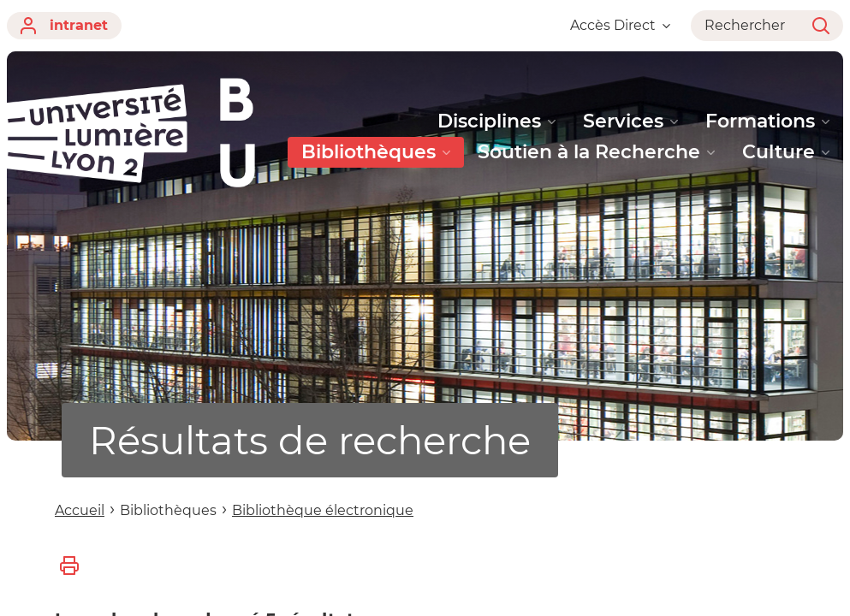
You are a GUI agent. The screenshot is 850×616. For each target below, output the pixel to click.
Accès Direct (620, 25)
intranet (64, 26)
